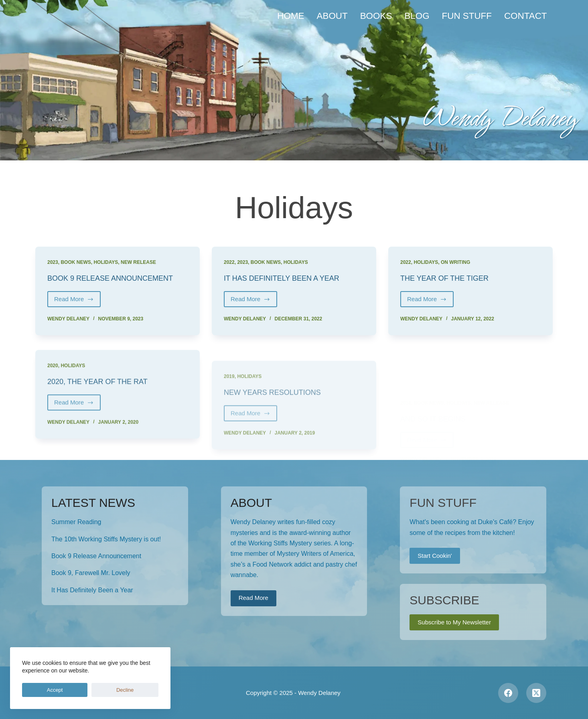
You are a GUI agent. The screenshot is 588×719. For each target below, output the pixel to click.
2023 (53, 262)
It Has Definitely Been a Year (288, 278)
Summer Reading (76, 522)
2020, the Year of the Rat (103, 395)
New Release (138, 262)
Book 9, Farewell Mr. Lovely (91, 573)
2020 (53, 379)
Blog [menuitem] (417, 16)
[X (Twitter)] (536, 693)
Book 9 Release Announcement (117, 278)
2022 (229, 262)
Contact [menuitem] (526, 16)
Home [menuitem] (291, 16)
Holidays (106, 262)
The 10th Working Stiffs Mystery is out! (106, 539)
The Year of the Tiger (449, 278)
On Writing (455, 262)
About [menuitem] (332, 16)
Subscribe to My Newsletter (454, 622)
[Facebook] (508, 693)
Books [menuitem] (376, 16)
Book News (76, 262)
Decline (75, 690)
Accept (38, 690)
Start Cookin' (435, 555)
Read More (77, 301)
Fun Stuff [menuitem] (467, 16)
